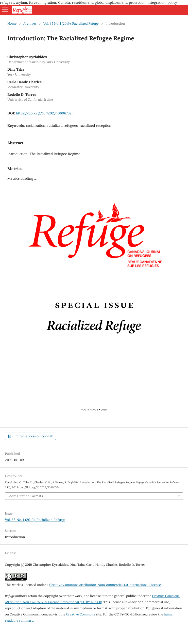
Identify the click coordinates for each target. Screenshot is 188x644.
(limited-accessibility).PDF (32, 436)
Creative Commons (81, 614)
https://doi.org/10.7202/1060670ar (44, 113)
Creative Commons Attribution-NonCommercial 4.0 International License (105, 585)
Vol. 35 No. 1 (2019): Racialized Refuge (71, 24)
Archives (30, 24)
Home (12, 24)
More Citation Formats (26, 496)
